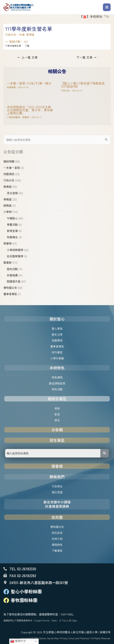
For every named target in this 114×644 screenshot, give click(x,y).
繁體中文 (18, 641)
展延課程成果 (57, 383)
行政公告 (9, 180)
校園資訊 (9, 174)
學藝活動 (12, 224)
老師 (57, 408)
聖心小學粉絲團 (26, 591)
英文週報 (12, 193)
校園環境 (57, 340)
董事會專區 (10, 294)
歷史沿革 (57, 334)
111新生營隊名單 (13, 46)
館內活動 (12, 269)
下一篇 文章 (86, 57)
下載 (27, 46)
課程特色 (57, 545)
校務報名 (12, 237)
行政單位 (57, 486)
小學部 (7, 212)
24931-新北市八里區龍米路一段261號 (39, 582)
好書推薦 (12, 275)
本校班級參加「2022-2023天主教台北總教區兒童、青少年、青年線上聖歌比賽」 (30, 110)
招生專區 (57, 440)
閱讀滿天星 (14, 281)
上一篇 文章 (28, 57)
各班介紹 (57, 539)
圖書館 (7, 262)
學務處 (7, 199)
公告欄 (57, 430)
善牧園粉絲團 (24, 600)
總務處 (7, 205)
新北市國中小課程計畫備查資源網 (57, 504)
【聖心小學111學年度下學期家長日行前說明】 (83, 85)
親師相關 (9, 161)
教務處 (7, 187)
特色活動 (57, 389)
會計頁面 (57, 492)
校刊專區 (57, 352)
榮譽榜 (7, 243)
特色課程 (57, 377)
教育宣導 (12, 231)
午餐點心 (12, 218)
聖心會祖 (57, 328)
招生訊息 (57, 533)
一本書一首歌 (12, 168)
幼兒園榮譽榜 (15, 256)
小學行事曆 (57, 358)
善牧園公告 (10, 288)
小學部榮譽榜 (15, 250)
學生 (57, 420)
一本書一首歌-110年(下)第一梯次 (29, 83)
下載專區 (57, 551)
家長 (57, 414)
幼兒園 (57, 517)
